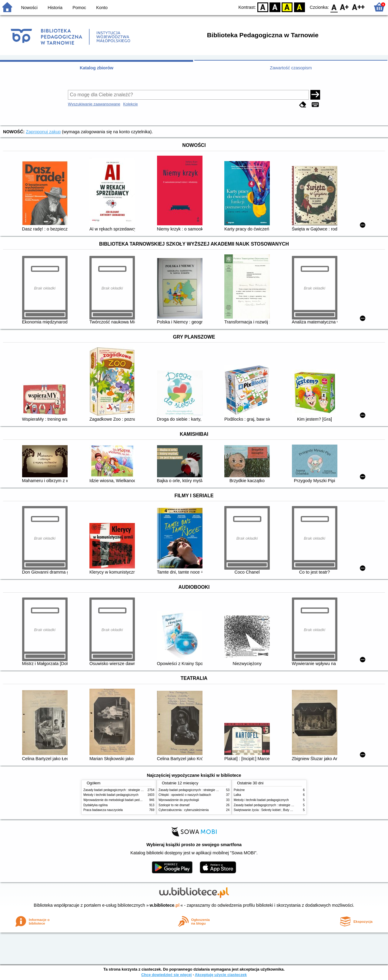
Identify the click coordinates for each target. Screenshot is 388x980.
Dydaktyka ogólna (95, 805)
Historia (55, 8)
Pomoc (79, 8)
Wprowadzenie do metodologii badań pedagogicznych (120, 800)
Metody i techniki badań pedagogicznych (111, 795)
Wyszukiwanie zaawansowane (94, 104)
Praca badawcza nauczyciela (103, 810)
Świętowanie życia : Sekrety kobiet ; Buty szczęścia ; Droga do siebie (281, 810)
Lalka (237, 795)
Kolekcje (130, 104)
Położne (239, 790)
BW (275, 7)
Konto (102, 8)
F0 (334, 7)
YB (287, 7)
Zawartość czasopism (291, 68)
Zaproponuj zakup (43, 132)
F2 (358, 7)
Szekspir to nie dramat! (174, 805)
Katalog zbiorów (97, 68)
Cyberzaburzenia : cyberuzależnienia (184, 810)
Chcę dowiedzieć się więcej (166, 975)
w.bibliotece (165, 905)
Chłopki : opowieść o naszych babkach (185, 795)
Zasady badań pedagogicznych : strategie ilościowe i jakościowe (127, 790)
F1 (345, 7)
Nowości (29, 8)
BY (299, 7)
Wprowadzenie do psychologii (179, 800)
